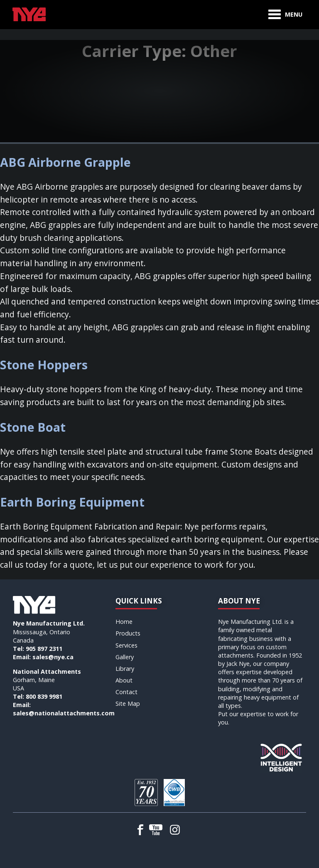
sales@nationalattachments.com (64, 713)
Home (124, 622)
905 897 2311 (44, 649)
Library (125, 669)
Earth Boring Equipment (72, 502)
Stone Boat (33, 427)
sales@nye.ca (53, 657)
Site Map (128, 704)
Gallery (125, 657)
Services (126, 645)
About (124, 680)
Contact (126, 692)
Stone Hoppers (44, 365)
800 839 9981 (44, 696)
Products (128, 633)
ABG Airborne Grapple (65, 162)
